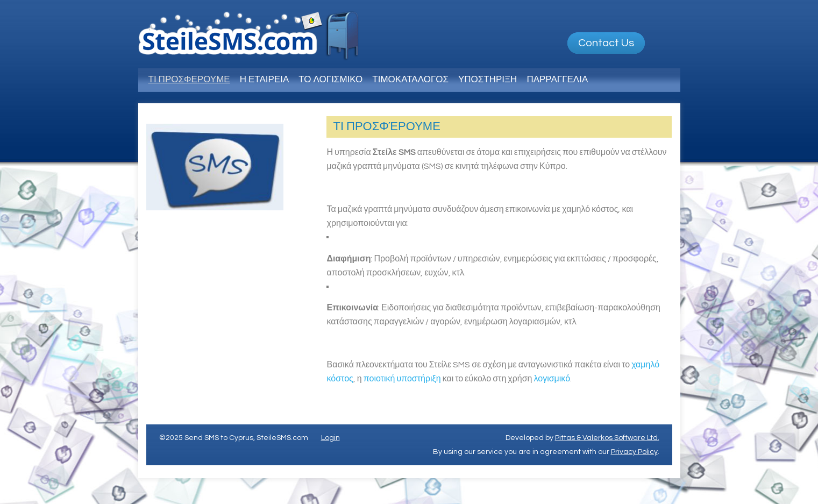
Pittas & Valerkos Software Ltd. (607, 438)
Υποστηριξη (488, 80)
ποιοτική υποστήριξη (402, 379)
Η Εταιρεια (265, 80)
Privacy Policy (634, 452)
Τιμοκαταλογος (410, 80)
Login (330, 438)
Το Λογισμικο (330, 80)
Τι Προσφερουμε (189, 80)
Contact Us (606, 43)
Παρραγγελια (557, 80)
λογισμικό (552, 379)
